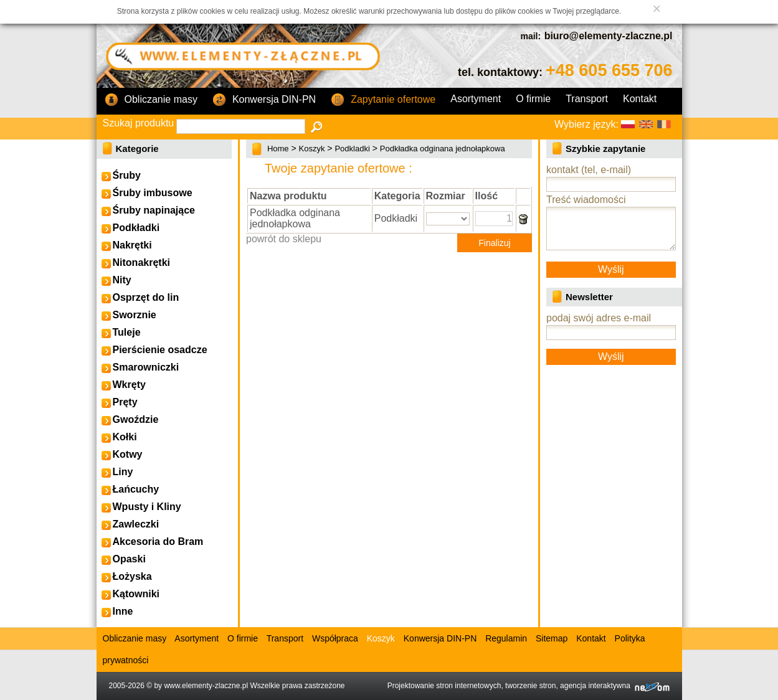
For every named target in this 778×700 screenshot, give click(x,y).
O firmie (533, 99)
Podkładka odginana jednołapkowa (443, 149)
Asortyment (476, 99)
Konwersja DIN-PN (264, 100)
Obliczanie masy (151, 100)
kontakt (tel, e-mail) (589, 170)
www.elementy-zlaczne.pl (206, 686)
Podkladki (352, 149)
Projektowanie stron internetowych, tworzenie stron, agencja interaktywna (529, 686)
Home (278, 149)
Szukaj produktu (139, 123)
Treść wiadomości (586, 200)
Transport (587, 99)
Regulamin (506, 638)
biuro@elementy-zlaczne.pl (609, 36)
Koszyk (312, 149)
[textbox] (241, 126)
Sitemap (552, 638)
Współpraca (335, 638)
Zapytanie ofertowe (383, 100)
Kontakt (640, 99)
